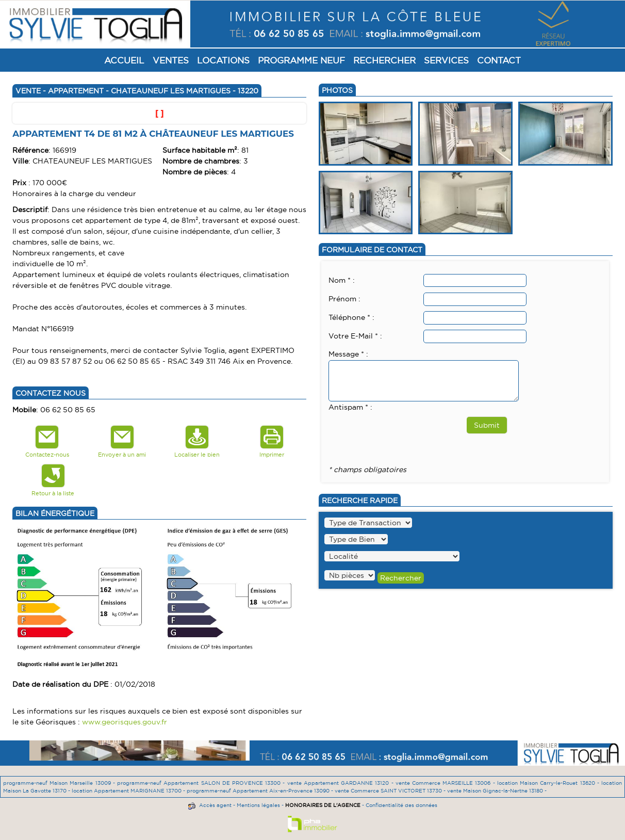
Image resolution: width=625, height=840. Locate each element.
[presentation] (407, 433)
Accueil (124, 60)
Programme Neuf (301, 60)
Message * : (348, 354)
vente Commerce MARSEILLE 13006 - (446, 783)
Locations (223, 60)
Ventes (171, 60)
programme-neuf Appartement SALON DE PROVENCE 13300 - (202, 783)
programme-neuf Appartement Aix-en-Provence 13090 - (261, 791)
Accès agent (215, 805)
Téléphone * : (351, 317)
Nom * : (342, 280)
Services (446, 60)
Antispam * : (350, 407)
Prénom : (344, 299)
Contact (499, 60)
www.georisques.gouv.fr (125, 722)
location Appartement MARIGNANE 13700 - (129, 791)
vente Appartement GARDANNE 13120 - (341, 783)
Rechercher (384, 60)
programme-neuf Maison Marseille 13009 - (60, 783)
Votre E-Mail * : (355, 336)
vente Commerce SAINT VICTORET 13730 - (391, 791)
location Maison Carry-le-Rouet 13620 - (549, 783)
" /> (350, 575)
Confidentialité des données (401, 805)
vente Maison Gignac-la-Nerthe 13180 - (497, 791)
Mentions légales (258, 805)
